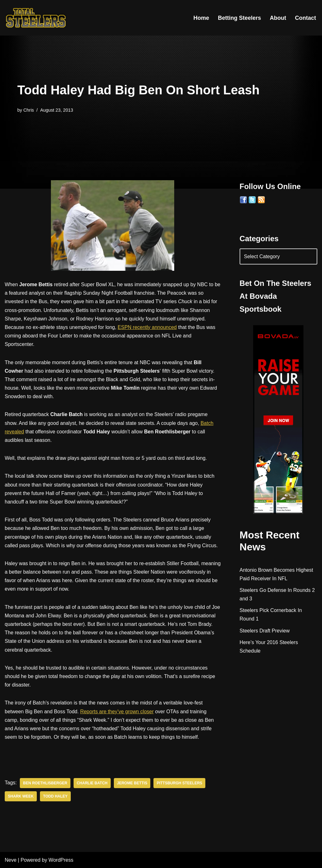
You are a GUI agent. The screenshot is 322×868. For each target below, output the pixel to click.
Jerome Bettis (132, 783)
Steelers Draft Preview (265, 631)
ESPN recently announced (147, 327)
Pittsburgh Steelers (179, 783)
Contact (305, 18)
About (278, 18)
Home (201, 18)
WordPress (61, 860)
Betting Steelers (239, 18)
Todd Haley (55, 796)
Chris (29, 110)
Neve (11, 860)
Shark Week (21, 796)
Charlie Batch (92, 783)
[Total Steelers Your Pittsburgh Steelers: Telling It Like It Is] (36, 18)
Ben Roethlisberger (45, 783)
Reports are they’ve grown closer (117, 712)
